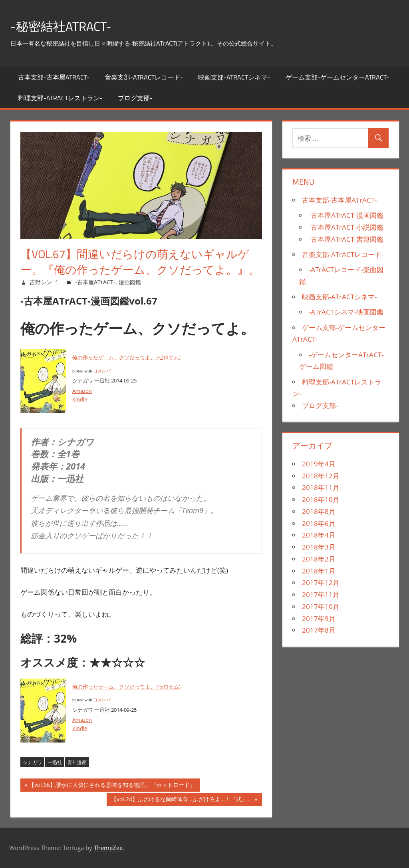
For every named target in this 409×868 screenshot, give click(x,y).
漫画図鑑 (130, 282)
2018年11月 (321, 487)
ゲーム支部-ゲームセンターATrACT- (337, 77)
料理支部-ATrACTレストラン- (60, 98)
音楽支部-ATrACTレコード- (144, 77)
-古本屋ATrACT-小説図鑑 (346, 227)
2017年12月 (321, 582)
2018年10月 (321, 499)
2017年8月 (319, 630)
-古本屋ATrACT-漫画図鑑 (346, 215)
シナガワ (32, 762)
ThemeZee (108, 848)
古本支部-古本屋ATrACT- (54, 77)
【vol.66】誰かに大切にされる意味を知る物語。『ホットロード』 (112, 786)
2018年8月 (319, 511)
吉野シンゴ (44, 282)
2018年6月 (319, 523)
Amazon (82, 391)
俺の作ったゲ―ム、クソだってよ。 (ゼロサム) (126, 357)
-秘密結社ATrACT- (69, 25)
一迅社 (55, 762)
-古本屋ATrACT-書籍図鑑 (346, 239)
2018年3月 (319, 547)
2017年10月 (321, 606)
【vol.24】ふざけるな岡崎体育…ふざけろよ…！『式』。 (182, 800)
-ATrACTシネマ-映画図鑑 (346, 312)
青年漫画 (77, 762)
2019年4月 (319, 464)
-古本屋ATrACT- (95, 282)
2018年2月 (319, 559)
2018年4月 (319, 535)
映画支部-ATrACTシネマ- (234, 77)
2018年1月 (319, 571)
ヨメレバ (102, 371)
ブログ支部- (135, 98)
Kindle (80, 399)
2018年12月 (321, 476)
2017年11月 (321, 594)
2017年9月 (319, 618)
